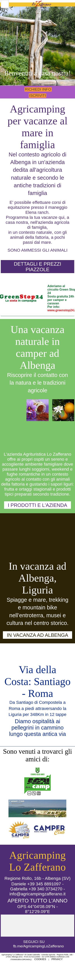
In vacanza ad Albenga (37, 635)
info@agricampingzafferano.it (37, 894)
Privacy (57, 959)
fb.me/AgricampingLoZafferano (38, 946)
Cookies (40, 959)
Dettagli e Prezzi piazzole (38, 267)
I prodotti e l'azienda (38, 505)
